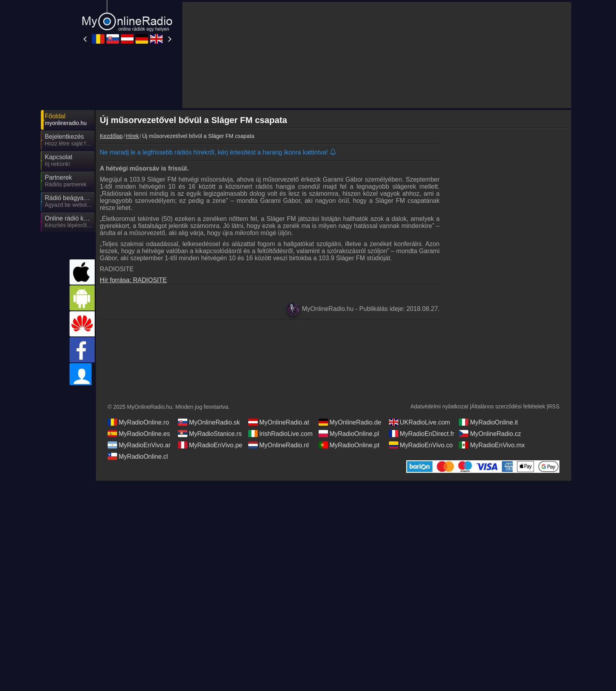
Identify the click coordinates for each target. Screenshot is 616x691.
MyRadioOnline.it (488, 422)
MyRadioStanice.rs (210, 434)
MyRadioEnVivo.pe (210, 445)
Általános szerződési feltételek (508, 406)
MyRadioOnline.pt (349, 445)
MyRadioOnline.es (139, 434)
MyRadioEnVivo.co (421, 445)
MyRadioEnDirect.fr (422, 434)
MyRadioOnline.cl (138, 456)
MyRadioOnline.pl (349, 434)
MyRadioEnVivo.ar (139, 445)
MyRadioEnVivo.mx (492, 445)
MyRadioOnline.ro (138, 422)
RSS (554, 406)
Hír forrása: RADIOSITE (133, 280)
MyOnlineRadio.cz (490, 434)
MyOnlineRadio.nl (279, 445)
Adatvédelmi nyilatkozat (439, 406)
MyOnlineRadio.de (350, 422)
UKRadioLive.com (420, 422)
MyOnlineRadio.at (279, 422)
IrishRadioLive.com (280, 434)
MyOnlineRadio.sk (209, 422)
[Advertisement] (508, 265)
